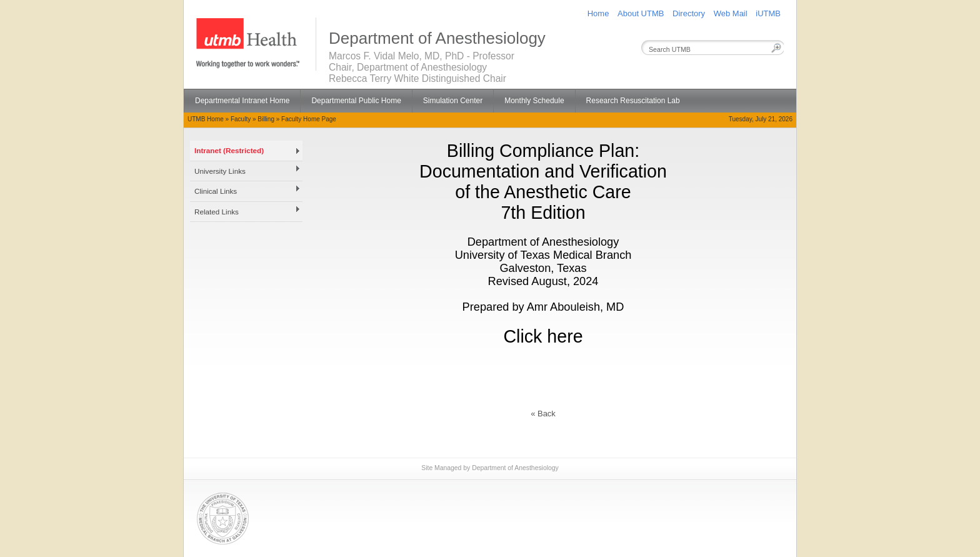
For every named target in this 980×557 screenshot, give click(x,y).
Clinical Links (216, 191)
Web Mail (731, 13)
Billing (266, 119)
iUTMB (768, 13)
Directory (689, 13)
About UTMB (641, 13)
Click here (543, 336)
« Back (543, 414)
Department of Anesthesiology (515, 468)
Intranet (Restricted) (229, 150)
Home (598, 13)
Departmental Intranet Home (242, 101)
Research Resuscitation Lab (633, 101)
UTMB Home (206, 119)
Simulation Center (453, 101)
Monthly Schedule (534, 101)
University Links (220, 171)
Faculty (241, 119)
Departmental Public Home (356, 101)
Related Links (217, 212)
